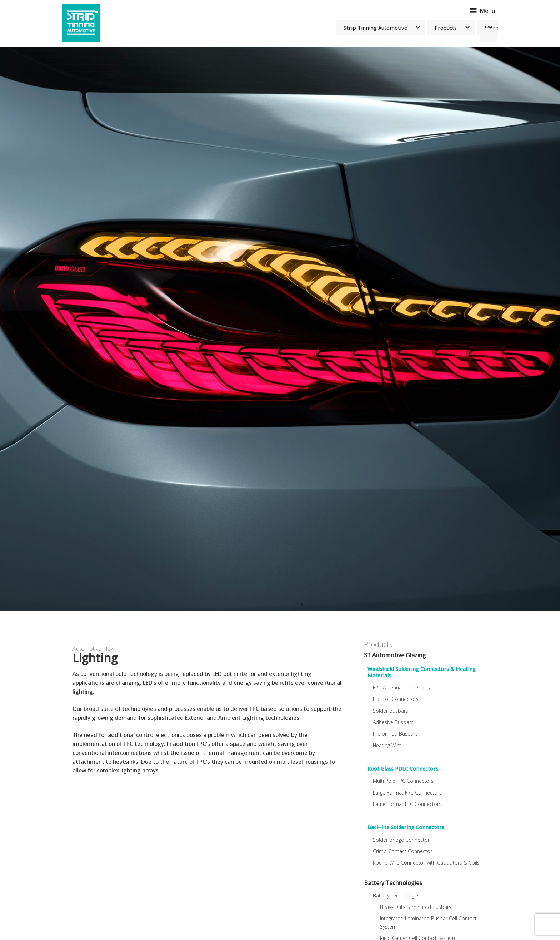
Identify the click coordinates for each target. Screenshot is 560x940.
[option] (280, 329)
